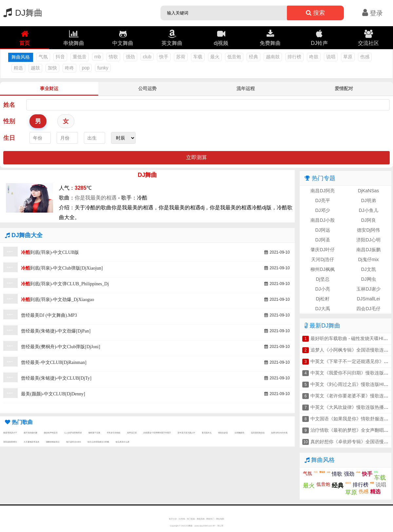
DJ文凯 (368, 269)
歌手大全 (173, 519)
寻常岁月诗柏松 (114, 433)
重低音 (80, 57)
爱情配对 (344, 88)
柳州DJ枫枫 (322, 269)
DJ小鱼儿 (368, 210)
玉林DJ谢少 (368, 289)
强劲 (130, 57)
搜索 (315, 13)
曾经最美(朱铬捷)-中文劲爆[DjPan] (56, 331)
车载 (198, 57)
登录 (373, 13)
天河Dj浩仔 (322, 259)
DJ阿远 (322, 230)
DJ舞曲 (21, 13)
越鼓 (35, 68)
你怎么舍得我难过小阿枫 (98, 442)
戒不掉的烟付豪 (30, 433)
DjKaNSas (369, 191)
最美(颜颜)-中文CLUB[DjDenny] (53, 394)
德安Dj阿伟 (368, 230)
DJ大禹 (322, 309)
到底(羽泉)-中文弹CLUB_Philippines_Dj (65, 284)
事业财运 (49, 88)
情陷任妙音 (223, 433)
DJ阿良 (368, 220)
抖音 (60, 57)
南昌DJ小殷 (322, 220)
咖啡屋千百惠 (94, 433)
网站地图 (220, 519)
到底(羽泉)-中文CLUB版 (50, 252)
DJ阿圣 (322, 240)
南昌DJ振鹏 (368, 250)
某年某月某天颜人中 (186, 433)
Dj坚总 (322, 279)
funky (103, 68)
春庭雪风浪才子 (10, 433)
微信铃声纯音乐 (51, 433)
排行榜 (294, 57)
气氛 (43, 57)
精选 (18, 68)
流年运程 (246, 88)
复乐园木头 (207, 433)
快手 (164, 57)
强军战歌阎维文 (10, 442)
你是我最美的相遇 (96, 198)
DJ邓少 (322, 210)
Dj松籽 (322, 299)
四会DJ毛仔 (368, 309)
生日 (9, 138)
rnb (98, 57)
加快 (52, 68)
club (147, 57)
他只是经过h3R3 (74, 442)
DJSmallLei (369, 299)
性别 (9, 121)
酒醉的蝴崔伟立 (53, 442)
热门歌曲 (191, 519)
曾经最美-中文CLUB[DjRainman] (54, 362)
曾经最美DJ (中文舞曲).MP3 (49, 315)
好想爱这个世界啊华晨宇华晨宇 (157, 433)
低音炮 (234, 57)
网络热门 (210, 519)
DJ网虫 (368, 279)
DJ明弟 (368, 200)
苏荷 (181, 57)
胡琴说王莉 (132, 433)
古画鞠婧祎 (239, 433)
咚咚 (69, 68)
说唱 (331, 57)
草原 (348, 57)
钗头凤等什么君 (122, 442)
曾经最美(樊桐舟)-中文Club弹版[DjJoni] (61, 347)
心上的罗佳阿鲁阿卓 (73, 433)
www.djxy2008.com (203, 526)
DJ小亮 (322, 289)
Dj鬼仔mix (369, 259)
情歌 (113, 57)
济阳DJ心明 (368, 240)
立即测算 (196, 157)
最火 (215, 57)
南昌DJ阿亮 (322, 191)
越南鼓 (273, 57)
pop (86, 68)
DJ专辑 (182, 519)
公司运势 (147, 88)
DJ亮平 (322, 200)
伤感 (365, 57)
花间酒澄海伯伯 (258, 433)
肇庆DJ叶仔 (322, 250)
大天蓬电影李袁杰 (31, 442)
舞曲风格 (201, 519)
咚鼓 (314, 57)
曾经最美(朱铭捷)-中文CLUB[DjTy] (56, 378)
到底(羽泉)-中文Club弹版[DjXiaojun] (62, 268)
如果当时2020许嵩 (279, 433)
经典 (253, 57)
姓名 (9, 105)
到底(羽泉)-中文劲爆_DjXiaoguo (57, 300)
